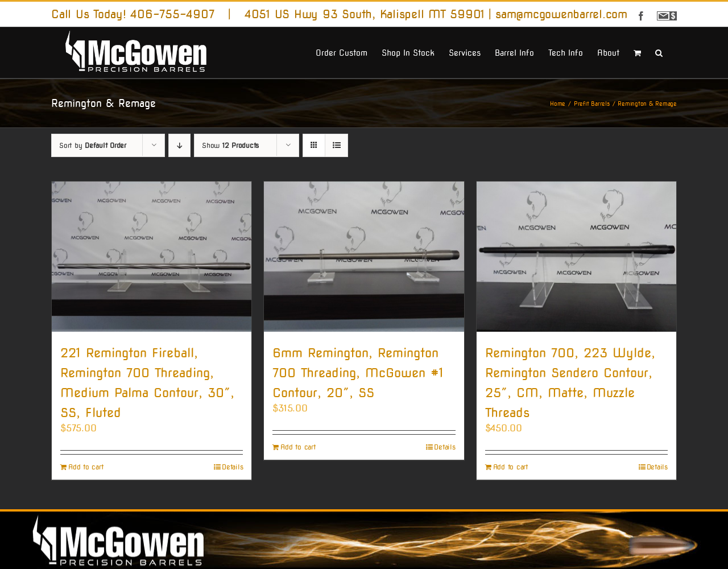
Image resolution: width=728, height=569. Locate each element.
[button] (659, 52)
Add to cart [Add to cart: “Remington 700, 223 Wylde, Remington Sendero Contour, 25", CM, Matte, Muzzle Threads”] (510, 467)
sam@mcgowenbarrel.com (561, 14)
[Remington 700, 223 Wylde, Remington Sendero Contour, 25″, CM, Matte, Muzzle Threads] (576, 256)
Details (232, 467)
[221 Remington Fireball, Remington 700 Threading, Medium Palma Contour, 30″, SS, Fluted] (152, 256)
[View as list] (336, 145)
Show (230, 145)
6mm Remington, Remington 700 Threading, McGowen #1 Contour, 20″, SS (358, 373)
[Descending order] (179, 145)
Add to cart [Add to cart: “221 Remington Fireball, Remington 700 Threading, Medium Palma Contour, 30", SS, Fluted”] (86, 467)
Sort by (93, 145)
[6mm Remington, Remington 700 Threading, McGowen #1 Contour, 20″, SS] (364, 256)
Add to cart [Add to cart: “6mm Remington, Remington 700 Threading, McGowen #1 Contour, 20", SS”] (298, 447)
